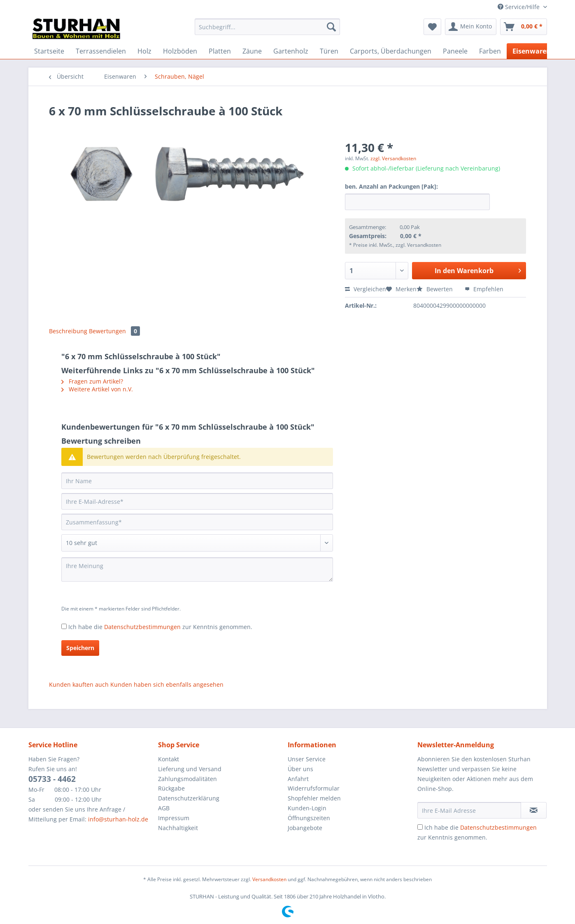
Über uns (300, 769)
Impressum (174, 818)
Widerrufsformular (314, 788)
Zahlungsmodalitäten (187, 779)
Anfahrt (298, 779)
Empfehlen (484, 289)
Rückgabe (171, 788)
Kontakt (169, 759)
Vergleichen (365, 289)
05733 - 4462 (52, 779)
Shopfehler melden (314, 798)
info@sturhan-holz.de (118, 819)
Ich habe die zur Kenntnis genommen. (160, 627)
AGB (164, 808)
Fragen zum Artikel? (92, 381)
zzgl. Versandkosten (393, 158)
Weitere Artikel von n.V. (97, 389)
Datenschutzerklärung (189, 798)
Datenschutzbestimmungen (142, 627)
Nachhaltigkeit (178, 828)
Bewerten (435, 289)
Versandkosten (269, 879)
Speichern (80, 648)
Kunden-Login (307, 808)
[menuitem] (267, 31)
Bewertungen (114, 331)
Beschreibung (68, 331)
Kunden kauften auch (79, 684)
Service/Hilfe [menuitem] (519, 7)
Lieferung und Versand (190, 769)
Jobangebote (305, 828)
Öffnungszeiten (309, 818)
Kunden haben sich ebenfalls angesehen (167, 684)
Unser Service (307, 759)
